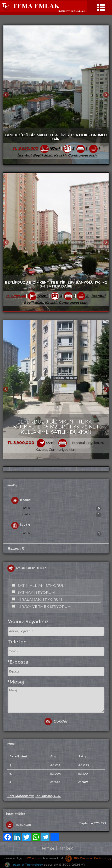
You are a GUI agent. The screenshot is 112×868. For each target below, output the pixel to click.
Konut (21, 500)
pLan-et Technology (24, 865)
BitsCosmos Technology (88, 858)
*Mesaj (16, 682)
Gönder (56, 721)
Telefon (17, 642)
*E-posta (18, 662)
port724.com (31, 858)
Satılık (61, 508)
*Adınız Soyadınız (28, 622)
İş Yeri (21, 525)
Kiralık (61, 515)
